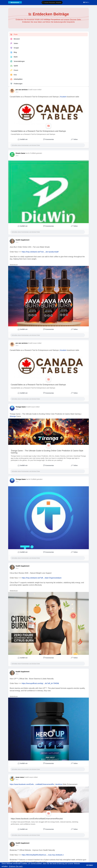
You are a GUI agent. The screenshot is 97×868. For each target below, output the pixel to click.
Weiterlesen (14, 265)
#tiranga (13, 416)
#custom (63, 97)
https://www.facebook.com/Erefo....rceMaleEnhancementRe (32, 784)
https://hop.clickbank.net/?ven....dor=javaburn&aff (40, 252)
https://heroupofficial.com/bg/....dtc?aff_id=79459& (40, 683)
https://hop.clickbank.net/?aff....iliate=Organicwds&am (42, 578)
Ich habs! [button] (90, 865)
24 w (17, 92)
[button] (52, 2)
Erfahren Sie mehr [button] (16, 866)
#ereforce (59, 784)
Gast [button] (86, 2)
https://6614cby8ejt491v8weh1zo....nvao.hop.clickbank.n (43, 855)
